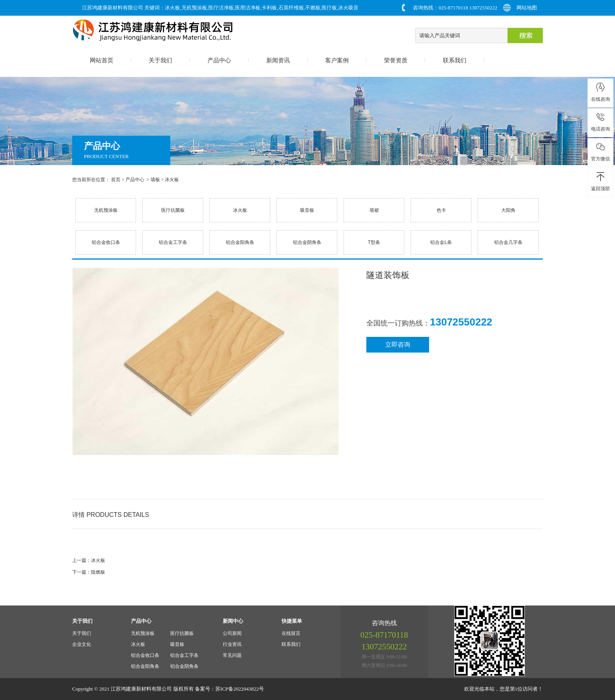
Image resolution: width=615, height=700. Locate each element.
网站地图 (527, 8)
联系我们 (455, 60)
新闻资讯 (278, 60)
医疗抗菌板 (173, 210)
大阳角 (508, 210)
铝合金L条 (441, 242)
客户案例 (337, 60)
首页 (116, 180)
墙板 (155, 180)
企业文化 (82, 644)
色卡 (441, 210)
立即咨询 (398, 345)
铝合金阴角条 (307, 242)
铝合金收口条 (106, 242)
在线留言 (291, 633)
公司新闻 (232, 633)
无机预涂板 (106, 210)
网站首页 (102, 60)
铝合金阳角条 (240, 242)
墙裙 (374, 210)
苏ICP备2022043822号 (240, 689)
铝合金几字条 (508, 242)
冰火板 (172, 180)
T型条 (374, 242)
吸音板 (307, 210)
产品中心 (219, 60)
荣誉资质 (396, 60)
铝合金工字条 (173, 242)
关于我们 (160, 60)
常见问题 (232, 655)
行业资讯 (232, 644)
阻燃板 (98, 572)
